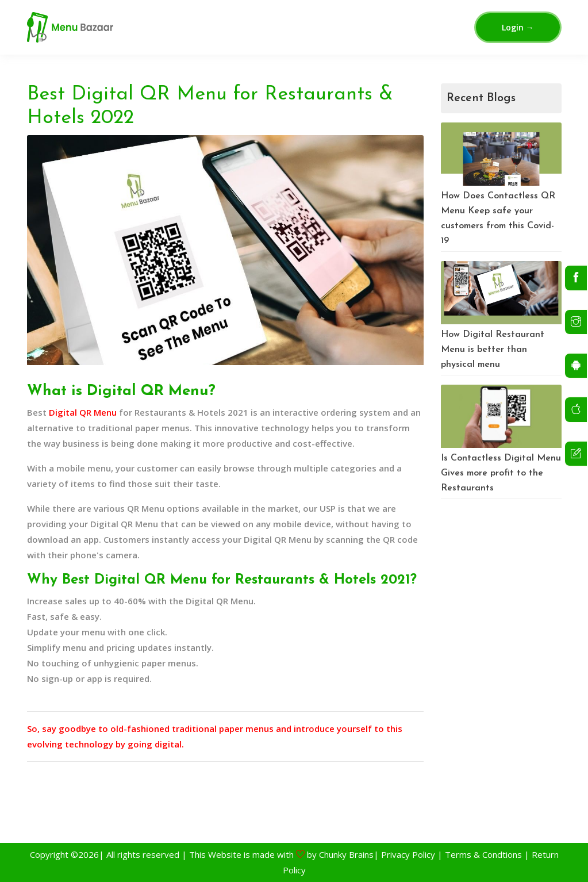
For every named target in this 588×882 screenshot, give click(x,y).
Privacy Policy (407, 854)
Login (518, 27)
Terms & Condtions (483, 854)
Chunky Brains (346, 854)
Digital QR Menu (83, 412)
